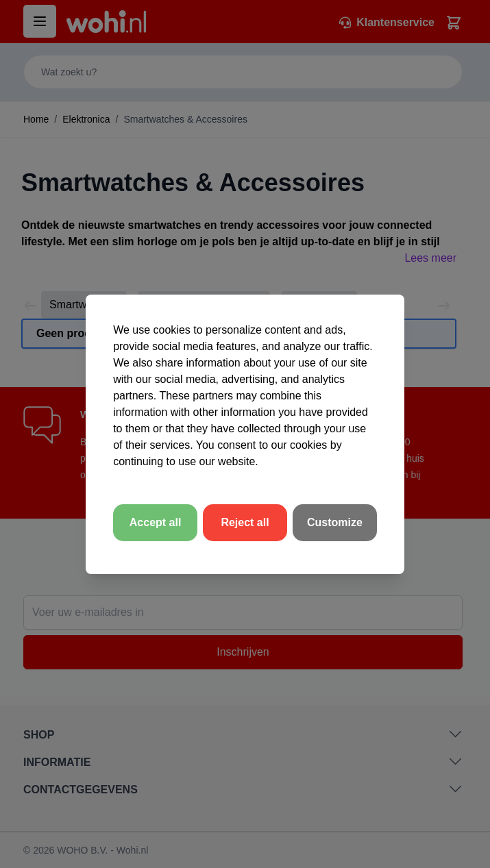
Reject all (245, 522)
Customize (335, 522)
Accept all (156, 522)
